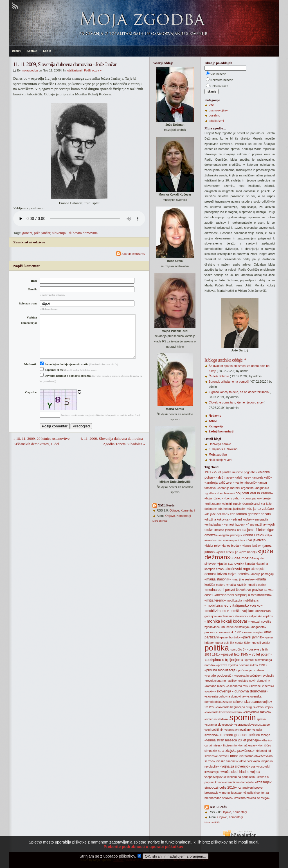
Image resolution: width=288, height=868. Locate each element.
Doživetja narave (220, 444)
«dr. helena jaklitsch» (232, 509)
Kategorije (216, 426)
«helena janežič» (225, 530)
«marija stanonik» (218, 579)
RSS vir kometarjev (131, 254)
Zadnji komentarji (221, 431)
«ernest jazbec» (235, 524)
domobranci (251, 504)
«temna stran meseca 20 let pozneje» (233, 740)
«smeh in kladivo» (216, 719)
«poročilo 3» (238, 649)
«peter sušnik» (224, 643)
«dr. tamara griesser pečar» (250, 514)
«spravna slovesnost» (219, 725)
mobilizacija (234, 600)
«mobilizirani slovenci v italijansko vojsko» (245, 616)
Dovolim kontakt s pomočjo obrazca (65, 385)
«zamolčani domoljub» (239, 782)
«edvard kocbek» (242, 519)
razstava (258, 670)
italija (268, 535)
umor (234, 756)
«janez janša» (251, 546)
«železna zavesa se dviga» (252, 798)
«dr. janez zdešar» (260, 509)
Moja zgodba (218, 454)
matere (221, 585)
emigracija (261, 519)
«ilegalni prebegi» (230, 535)
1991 (208, 472)
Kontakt (32, 51)
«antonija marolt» (229, 488)
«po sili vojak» (261, 643)
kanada (250, 564)
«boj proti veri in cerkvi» (253, 493)
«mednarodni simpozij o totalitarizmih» (243, 595)
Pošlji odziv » (93, 70)
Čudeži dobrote (219, 376)
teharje (266, 735)
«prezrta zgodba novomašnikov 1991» (242, 665)
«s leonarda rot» (237, 686)
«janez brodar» (231, 546)
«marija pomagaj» (263, 574)
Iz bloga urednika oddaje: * (225, 360)
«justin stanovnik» (231, 564)
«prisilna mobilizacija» (221, 670)
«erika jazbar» (214, 524)
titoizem (228, 745)
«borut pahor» (252, 498)
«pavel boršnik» (230, 637)
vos (253, 766)
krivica (222, 574)
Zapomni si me (52, 379)
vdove (242, 761)
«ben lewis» (225, 493)
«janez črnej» (225, 552)
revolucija (268, 676)
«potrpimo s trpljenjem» (224, 660)
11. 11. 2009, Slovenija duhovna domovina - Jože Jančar (65, 64)
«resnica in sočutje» (247, 676)
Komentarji (188, 510)
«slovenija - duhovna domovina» (241, 691)
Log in (47, 51)
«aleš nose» (243, 477)
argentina (247, 488)
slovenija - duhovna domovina (75, 233)
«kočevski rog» (238, 569)
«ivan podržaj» (235, 540)
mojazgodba (30, 70)
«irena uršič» (253, 535)
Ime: (34, 281)
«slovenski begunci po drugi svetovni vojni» (244, 707)
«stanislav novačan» (238, 730)
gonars (27, 233)
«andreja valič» (262, 477)
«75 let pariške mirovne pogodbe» (235, 472)
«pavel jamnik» (253, 637)
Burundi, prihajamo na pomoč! (229, 382)
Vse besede (218, 74)
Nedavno (215, 416)
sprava (261, 719)
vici (250, 761)
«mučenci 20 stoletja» (235, 627)
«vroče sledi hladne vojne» (240, 772)
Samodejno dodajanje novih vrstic (64, 373)
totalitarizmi (74, 70)
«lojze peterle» (239, 574)
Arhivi (213, 421)
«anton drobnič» (246, 483)
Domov (16, 51)
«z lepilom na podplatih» (239, 777)
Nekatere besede (222, 80)
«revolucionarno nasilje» (221, 681)
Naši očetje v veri (220, 460)
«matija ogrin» (257, 585)
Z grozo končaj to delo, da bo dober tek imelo (239, 392)
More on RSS (160, 521)
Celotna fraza (219, 86)
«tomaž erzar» (247, 745)
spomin (243, 717)
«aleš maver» (225, 477)
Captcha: (31, 401)
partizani (211, 637)
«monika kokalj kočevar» (227, 621)
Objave (174, 510)
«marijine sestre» (243, 579)
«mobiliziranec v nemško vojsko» (229, 611)
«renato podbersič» (219, 676)
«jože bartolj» (248, 552)
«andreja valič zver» (220, 483)
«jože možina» (244, 558)
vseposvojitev (213, 777)
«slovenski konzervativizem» (223, 712)
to (236, 745)
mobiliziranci (251, 600)
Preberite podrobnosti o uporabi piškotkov (143, 855)
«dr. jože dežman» (217, 514)
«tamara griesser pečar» (240, 735)
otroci (268, 632)
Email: (33, 289)
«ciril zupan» (213, 504)
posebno (214, 115)
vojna (256, 761)
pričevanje (245, 670)
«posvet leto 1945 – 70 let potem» (247, 654)
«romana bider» (215, 686)
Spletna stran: (28, 303)
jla (237, 552)
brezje (266, 498)
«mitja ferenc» (215, 600)
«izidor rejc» (212, 546)
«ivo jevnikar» (256, 540)
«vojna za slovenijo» (235, 766)
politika (217, 648)
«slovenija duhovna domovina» (225, 696)
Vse (211, 105)
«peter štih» (243, 643)
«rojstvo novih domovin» (254, 681)
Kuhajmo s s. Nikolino (223, 449)
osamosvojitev (218, 110)
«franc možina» (256, 524)
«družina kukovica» (217, 519)
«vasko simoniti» (227, 761)
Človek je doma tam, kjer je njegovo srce (236, 402)
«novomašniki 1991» (230, 632)
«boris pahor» (233, 498)
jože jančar (42, 233)
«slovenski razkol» (257, 712)
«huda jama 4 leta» (251, 530)
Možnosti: (31, 373)
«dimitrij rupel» (232, 504)
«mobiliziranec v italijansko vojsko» (234, 605)
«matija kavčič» (236, 585)
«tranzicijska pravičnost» (236, 751)
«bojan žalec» (214, 498)
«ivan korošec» (215, 540)
